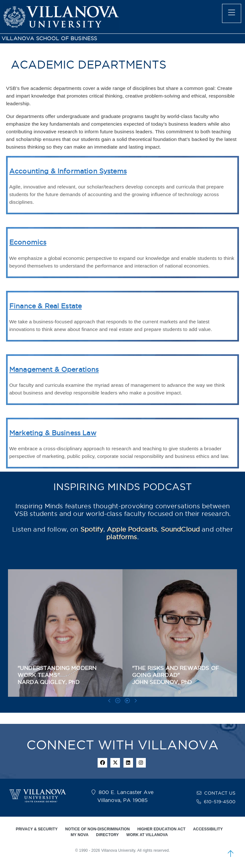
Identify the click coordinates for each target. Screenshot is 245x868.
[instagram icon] (141, 763)
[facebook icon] (102, 763)
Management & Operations (54, 369)
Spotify (92, 529)
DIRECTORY (107, 835)
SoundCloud (180, 529)
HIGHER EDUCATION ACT (161, 829)
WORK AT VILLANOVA (147, 835)
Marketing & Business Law (53, 433)
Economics (28, 242)
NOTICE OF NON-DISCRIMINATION (97, 829)
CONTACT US (220, 793)
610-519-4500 (220, 802)
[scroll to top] (231, 854)
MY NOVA (80, 835)
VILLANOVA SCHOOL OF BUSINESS (49, 38)
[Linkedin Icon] (128, 763)
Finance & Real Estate (45, 306)
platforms (122, 537)
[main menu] (232, 13)
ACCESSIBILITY (208, 829)
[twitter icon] (115, 763)
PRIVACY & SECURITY (37, 829)
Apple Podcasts (132, 529)
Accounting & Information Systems (68, 171)
